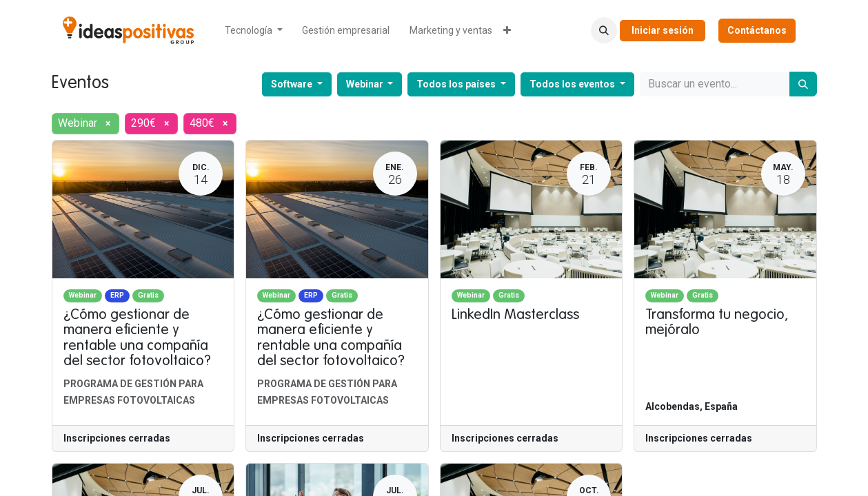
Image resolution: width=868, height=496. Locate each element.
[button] (604, 30)
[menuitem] (254, 31)
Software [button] (293, 84)
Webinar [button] (366, 84)
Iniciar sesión (663, 30)
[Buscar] (803, 84)
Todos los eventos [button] (573, 84)
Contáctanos (757, 30)
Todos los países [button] (457, 84)
